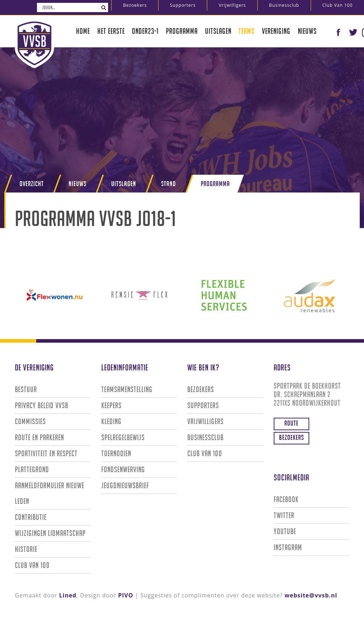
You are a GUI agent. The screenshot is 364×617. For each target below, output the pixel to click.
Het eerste (111, 31)
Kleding (111, 421)
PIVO (125, 595)
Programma (182, 31)
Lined (68, 595)
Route (291, 423)
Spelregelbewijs (123, 437)
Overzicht (32, 184)
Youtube (285, 531)
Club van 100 (338, 5)
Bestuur (26, 389)
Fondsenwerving (123, 470)
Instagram (288, 547)
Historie (26, 549)
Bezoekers (135, 5)
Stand (168, 184)
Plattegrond (32, 470)
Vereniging (276, 31)
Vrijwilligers (232, 5)
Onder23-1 (145, 31)
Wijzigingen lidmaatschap (50, 533)
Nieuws (307, 31)
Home (83, 31)
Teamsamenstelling (127, 389)
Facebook (286, 499)
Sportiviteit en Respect (46, 453)
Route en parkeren (39, 437)
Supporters (183, 5)
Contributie (31, 517)
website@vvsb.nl (311, 595)
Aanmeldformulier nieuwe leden (50, 493)
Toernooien (116, 453)
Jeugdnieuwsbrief (125, 486)
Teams (247, 31)
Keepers (111, 405)
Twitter (284, 515)
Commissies (30, 421)
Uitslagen (218, 31)
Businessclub (284, 5)
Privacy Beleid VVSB (42, 405)
